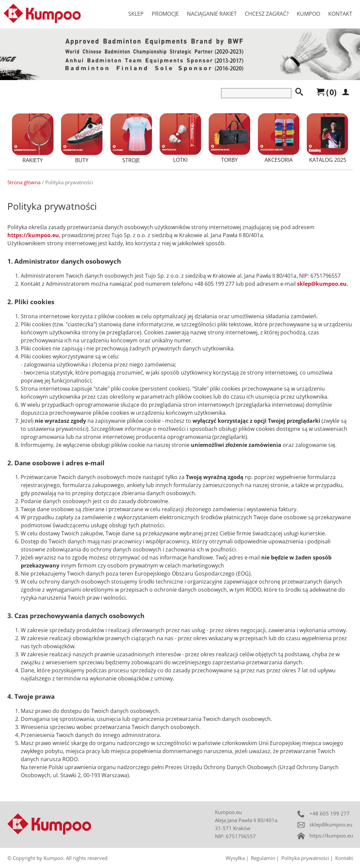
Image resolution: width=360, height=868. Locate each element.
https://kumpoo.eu (33, 235)
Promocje (165, 14)
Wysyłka (235, 858)
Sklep (136, 14)
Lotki (180, 138)
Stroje (131, 139)
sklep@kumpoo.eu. (323, 284)
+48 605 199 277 (330, 813)
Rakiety (33, 139)
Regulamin (263, 858)
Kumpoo (308, 14)
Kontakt (340, 14)
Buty (82, 139)
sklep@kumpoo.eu (331, 824)
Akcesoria (279, 138)
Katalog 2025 (328, 138)
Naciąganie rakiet (212, 14)
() (327, 92)
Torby (229, 138)
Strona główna (24, 182)
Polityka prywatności (305, 858)
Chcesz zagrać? (267, 14)
